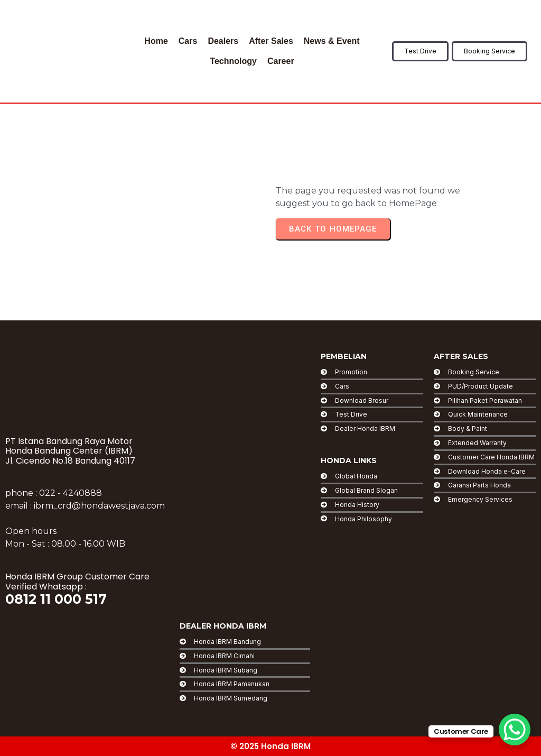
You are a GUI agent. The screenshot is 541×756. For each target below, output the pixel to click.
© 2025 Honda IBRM (270, 746)
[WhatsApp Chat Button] (515, 730)
